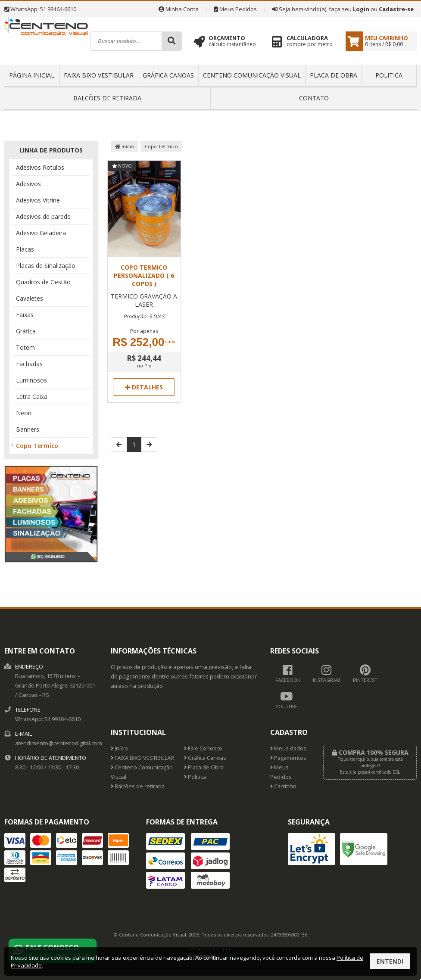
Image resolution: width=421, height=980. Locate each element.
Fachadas (29, 364)
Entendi (390, 961)
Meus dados (288, 748)
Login (361, 9)
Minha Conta (179, 9)
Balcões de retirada (107, 98)
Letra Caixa (32, 397)
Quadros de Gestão (43, 282)
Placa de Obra (334, 75)
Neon (24, 413)
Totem (25, 347)
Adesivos (28, 184)
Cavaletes (30, 298)
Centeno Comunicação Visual (252, 75)
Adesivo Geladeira (41, 233)
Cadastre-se (396, 9)
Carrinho (283, 786)
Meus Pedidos (235, 9)
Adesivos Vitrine (38, 200)
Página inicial (32, 75)
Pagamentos (288, 758)
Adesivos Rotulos (40, 167)
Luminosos (31, 380)
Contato (314, 98)
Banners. (28, 429)
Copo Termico (37, 446)
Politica (389, 75)
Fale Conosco (203, 748)
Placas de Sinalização (46, 266)
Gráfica (26, 331)
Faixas (25, 315)
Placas (25, 249)
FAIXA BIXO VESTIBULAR (99, 75)
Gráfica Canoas (168, 75)
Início (125, 146)
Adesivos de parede (43, 216)
